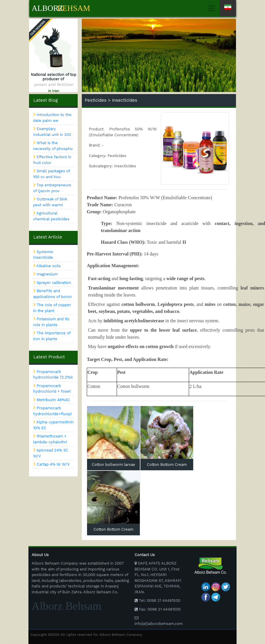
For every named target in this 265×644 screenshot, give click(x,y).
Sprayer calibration (54, 283)
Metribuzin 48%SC (53, 400)
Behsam (74, 8)
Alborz (47, 8)
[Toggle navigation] (219, 8)
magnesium (47, 274)
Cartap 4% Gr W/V (53, 464)
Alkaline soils (49, 266)
